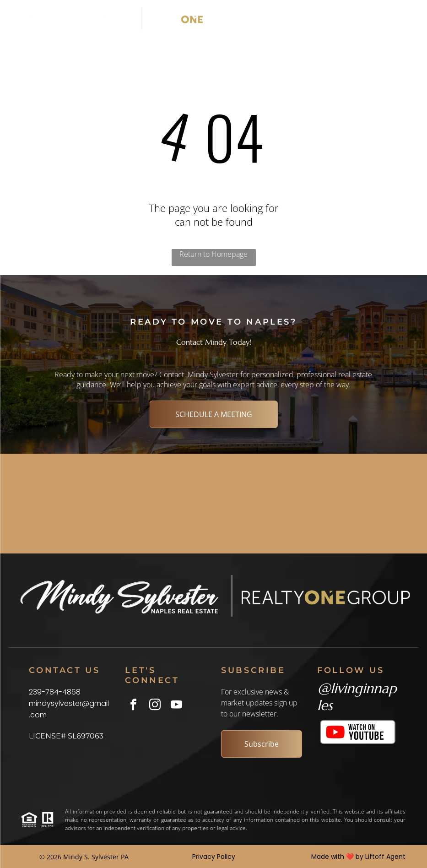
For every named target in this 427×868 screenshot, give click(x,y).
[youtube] (176, 706)
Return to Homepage (213, 254)
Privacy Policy (214, 857)
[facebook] (133, 706)
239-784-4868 (55, 692)
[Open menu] (384, 19)
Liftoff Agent (385, 857)
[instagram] (155, 706)
